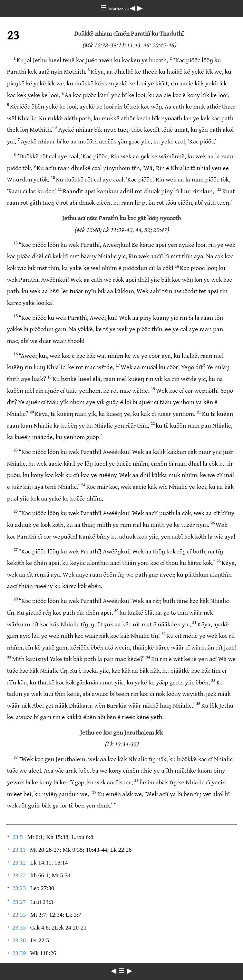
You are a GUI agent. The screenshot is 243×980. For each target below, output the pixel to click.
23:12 (19, 863)
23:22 (19, 875)
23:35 (19, 928)
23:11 (19, 850)
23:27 (19, 902)
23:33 (19, 915)
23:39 (19, 953)
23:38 (19, 940)
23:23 (19, 888)
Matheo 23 (119, 9)
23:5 (18, 837)
